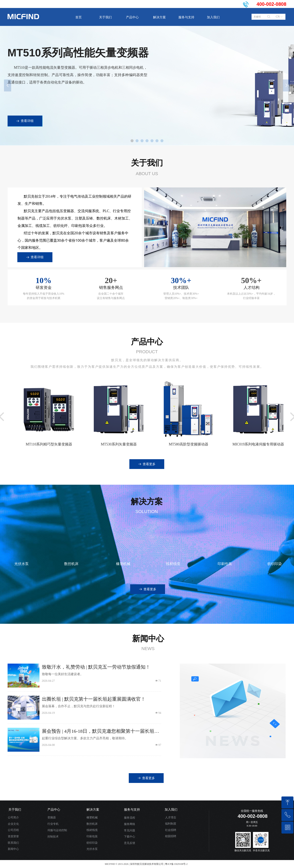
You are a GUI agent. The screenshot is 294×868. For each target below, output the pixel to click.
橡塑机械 (92, 817)
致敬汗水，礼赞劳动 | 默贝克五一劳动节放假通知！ (96, 667)
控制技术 (53, 837)
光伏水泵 (92, 849)
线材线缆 (92, 830)
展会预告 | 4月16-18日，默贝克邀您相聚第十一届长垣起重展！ (101, 732)
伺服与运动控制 (57, 830)
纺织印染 (92, 843)
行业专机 (53, 824)
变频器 (52, 817)
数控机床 (92, 824)
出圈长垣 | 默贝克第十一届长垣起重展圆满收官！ (94, 699)
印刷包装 (92, 836)
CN (278, 17)
